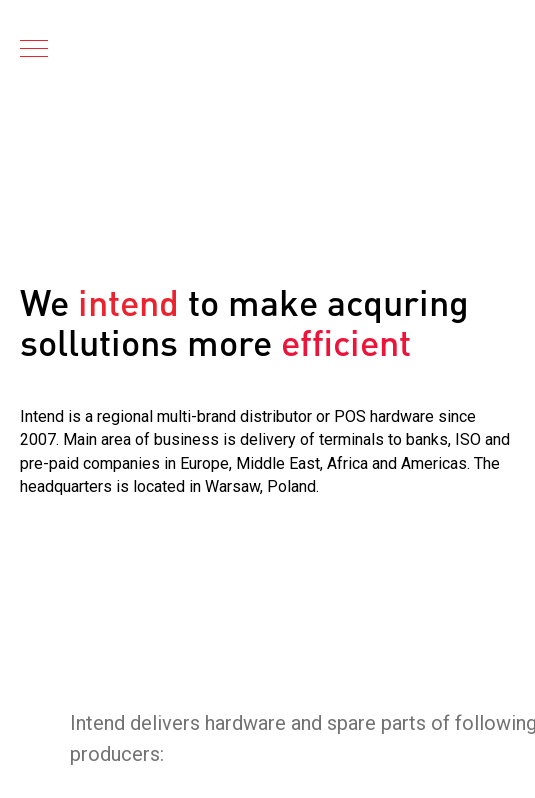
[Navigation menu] (34, 50)
